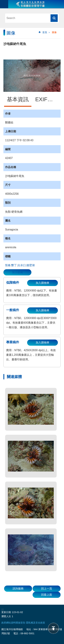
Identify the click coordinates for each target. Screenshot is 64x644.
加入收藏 (17, 272)
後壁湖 (31, 265)
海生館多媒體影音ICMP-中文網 (30, 4)
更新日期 (6, 612)
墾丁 (14, 265)
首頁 (45, 32)
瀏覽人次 (6, 616)
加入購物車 (42, 283)
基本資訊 (18, 99)
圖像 (54, 32)
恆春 (8, 265)
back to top (53, 628)
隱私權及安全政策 (35, 623)
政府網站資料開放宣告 (13, 623)
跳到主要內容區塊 (2, 2)
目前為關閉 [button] (4, 4)
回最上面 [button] (47, 595)
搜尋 (54, 18)
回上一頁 (47, 589)
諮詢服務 (18, 589)
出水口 (22, 265)
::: (5, 29)
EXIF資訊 (47, 99)
